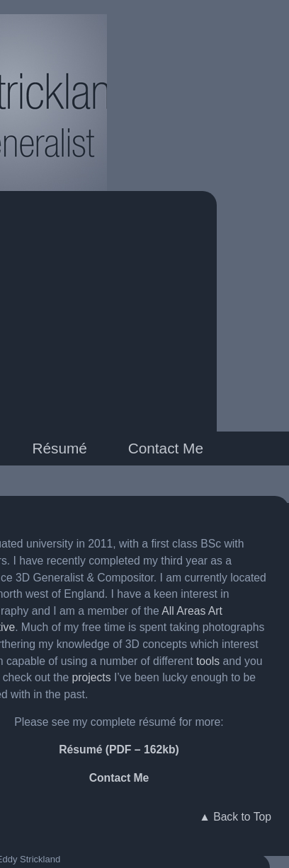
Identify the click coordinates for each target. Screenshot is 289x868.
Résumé (59, 448)
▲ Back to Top (235, 817)
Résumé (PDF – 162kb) (119, 750)
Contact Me (166, 448)
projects (92, 677)
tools (208, 661)
